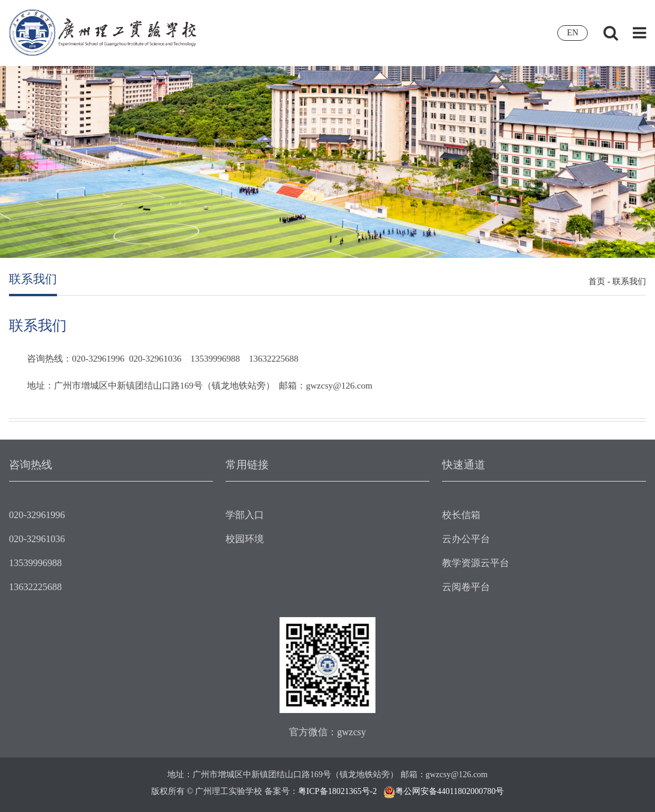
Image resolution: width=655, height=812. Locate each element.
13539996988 (35, 563)
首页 (597, 282)
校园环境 (245, 539)
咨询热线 (31, 465)
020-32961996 (37, 515)
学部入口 (245, 515)
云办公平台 (466, 539)
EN (573, 33)
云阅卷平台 (466, 587)
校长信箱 (461, 515)
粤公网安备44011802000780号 (450, 791)
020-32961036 (37, 539)
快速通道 (464, 465)
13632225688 (35, 587)
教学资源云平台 (476, 563)
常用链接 (247, 465)
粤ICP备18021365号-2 (337, 791)
